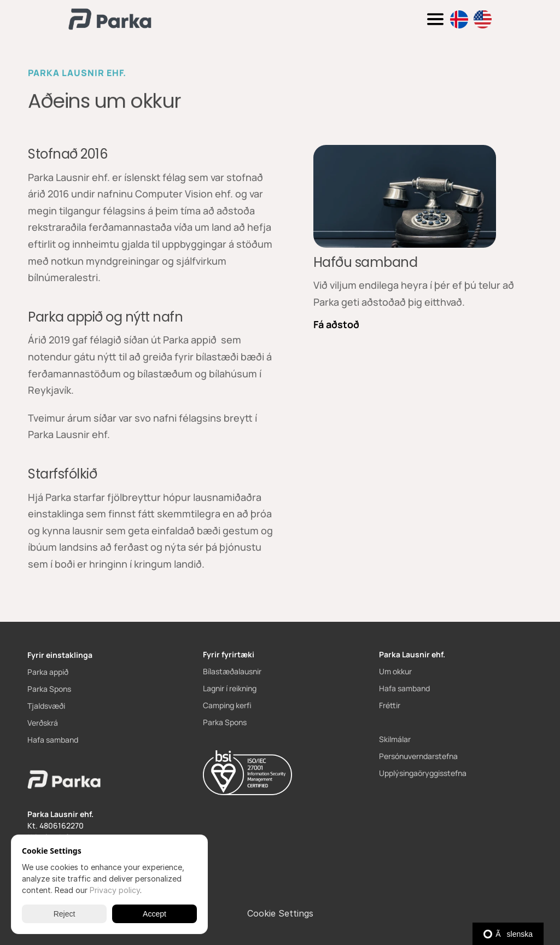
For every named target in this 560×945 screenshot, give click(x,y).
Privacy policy (115, 890)
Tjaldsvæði (46, 706)
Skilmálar (395, 739)
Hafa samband (53, 740)
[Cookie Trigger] (280, 913)
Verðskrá (43, 723)
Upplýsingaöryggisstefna (423, 773)
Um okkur (395, 671)
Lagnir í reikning (230, 688)
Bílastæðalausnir (232, 671)
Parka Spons (49, 689)
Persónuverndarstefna (418, 756)
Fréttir (390, 705)
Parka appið (48, 672)
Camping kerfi (227, 705)
